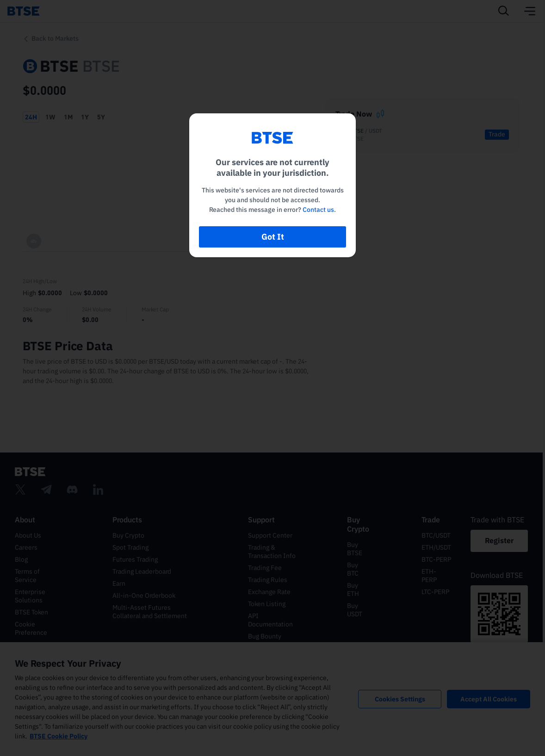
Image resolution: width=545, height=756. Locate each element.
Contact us (318, 210)
